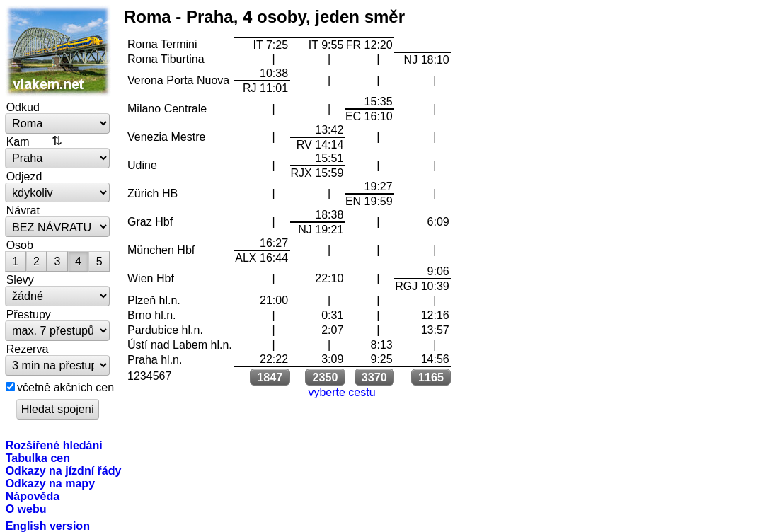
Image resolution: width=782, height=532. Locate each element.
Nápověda (33, 496)
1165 (431, 377)
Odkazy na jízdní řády (64, 470)
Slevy (20, 279)
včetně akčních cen (65, 387)
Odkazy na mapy (50, 483)
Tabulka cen (38, 458)
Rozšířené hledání (54, 445)
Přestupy (29, 314)
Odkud (23, 107)
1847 (270, 377)
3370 (374, 377)
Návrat (23, 210)
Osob (20, 245)
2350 (325, 377)
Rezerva (28, 349)
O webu (26, 509)
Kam (18, 141)
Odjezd (24, 176)
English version (48, 526)
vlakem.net (58, 51)
